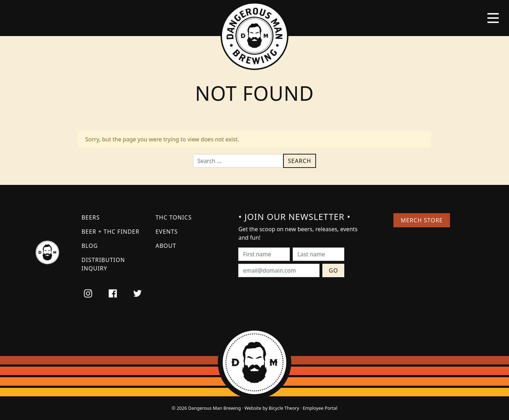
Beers (90, 217)
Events (167, 232)
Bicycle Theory (284, 408)
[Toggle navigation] (493, 18)
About (166, 246)
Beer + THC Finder (110, 232)
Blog (90, 246)
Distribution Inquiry (103, 264)
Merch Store (422, 220)
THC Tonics (174, 217)
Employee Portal (320, 408)
